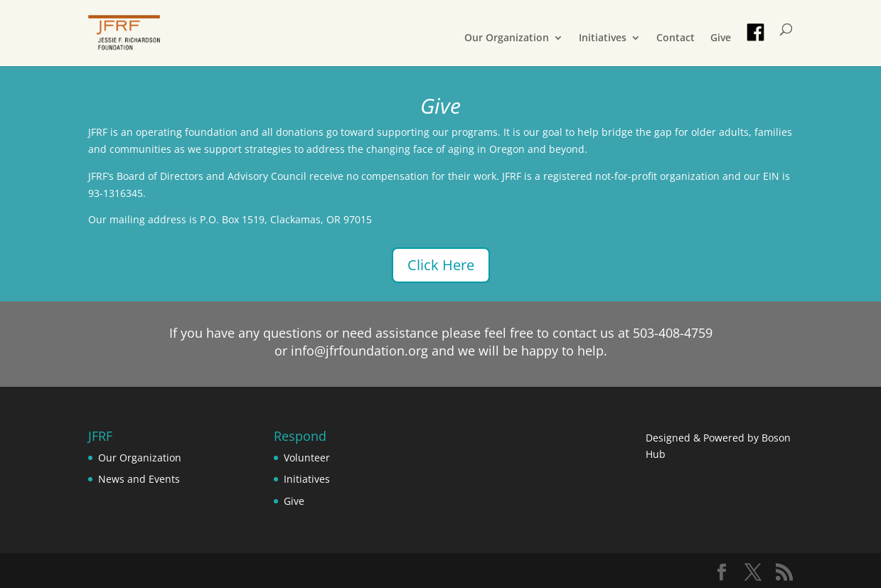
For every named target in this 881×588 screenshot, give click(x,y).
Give (721, 38)
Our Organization (507, 38)
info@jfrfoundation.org (359, 351)
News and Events (139, 479)
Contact (676, 38)
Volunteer (307, 458)
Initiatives (603, 38)
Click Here (441, 265)
